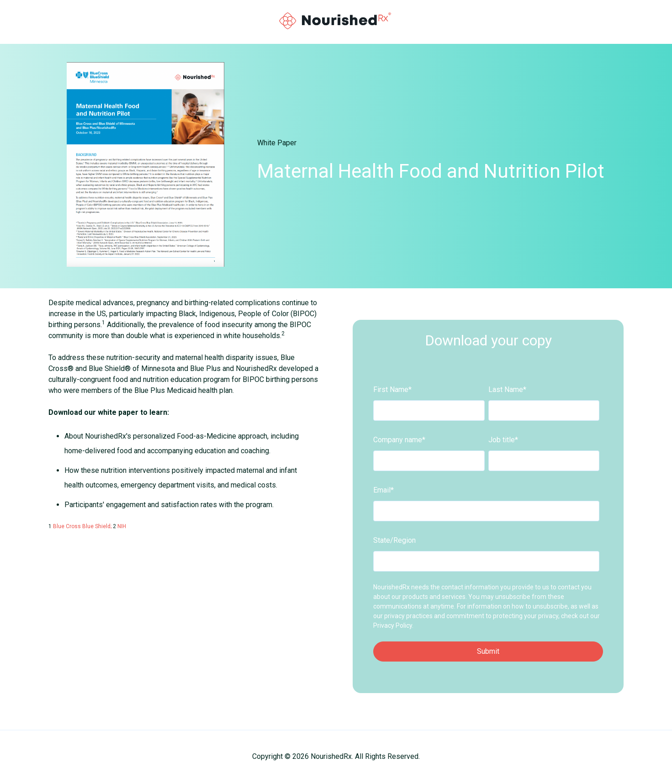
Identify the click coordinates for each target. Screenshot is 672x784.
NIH (122, 526)
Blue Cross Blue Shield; (83, 526)
